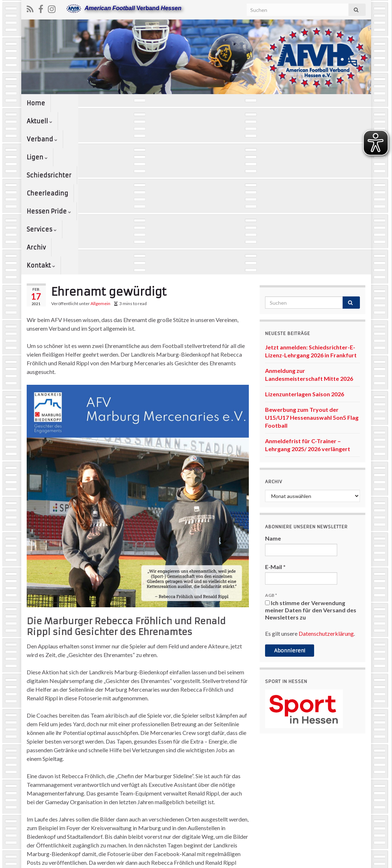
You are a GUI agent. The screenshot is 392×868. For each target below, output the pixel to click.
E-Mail (275, 422)
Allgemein (100, 159)
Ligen (145, 103)
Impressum (229, 859)
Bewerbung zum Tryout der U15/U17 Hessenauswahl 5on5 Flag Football (312, 273)
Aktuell (69, 103)
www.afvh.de (351, 859)
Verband (108, 103)
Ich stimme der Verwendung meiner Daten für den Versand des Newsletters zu (311, 466)
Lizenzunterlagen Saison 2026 (305, 250)
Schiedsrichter (189, 103)
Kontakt (71, 121)
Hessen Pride (298, 103)
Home (36, 103)
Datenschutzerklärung (326, 489)
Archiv (36, 121)
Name (273, 394)
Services (346, 103)
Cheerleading (244, 103)
